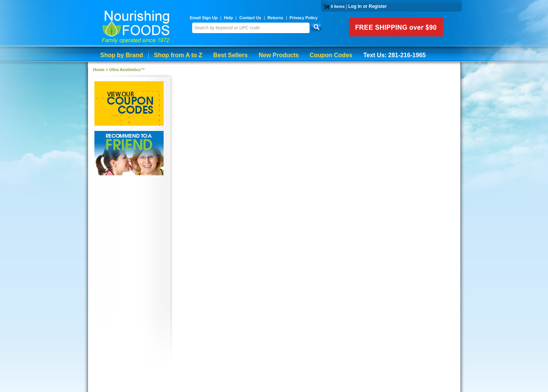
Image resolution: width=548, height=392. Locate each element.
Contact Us (250, 18)
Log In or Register (368, 6)
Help (228, 18)
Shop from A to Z (178, 55)
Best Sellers (231, 55)
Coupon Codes (331, 55)
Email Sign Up (204, 18)
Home (99, 70)
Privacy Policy (304, 18)
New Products (279, 55)
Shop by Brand (122, 55)
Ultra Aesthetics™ (127, 70)
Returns (275, 18)
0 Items (338, 6)
